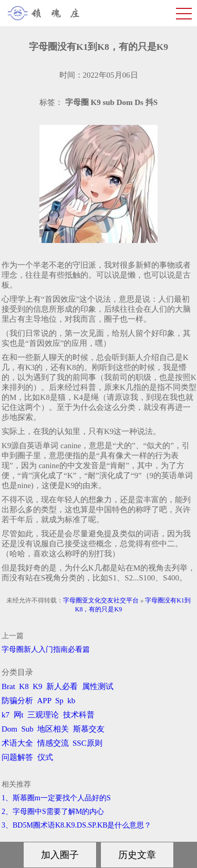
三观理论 (43, 715)
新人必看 (62, 686)
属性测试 (98, 686)
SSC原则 (87, 743)
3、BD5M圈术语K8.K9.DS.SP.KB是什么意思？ (76, 825)
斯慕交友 (89, 729)
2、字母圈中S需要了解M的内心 (53, 812)
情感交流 (53, 743)
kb (71, 701)
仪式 (45, 757)
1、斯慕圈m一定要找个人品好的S (56, 798)
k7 (6, 715)
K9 (37, 686)
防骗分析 (17, 701)
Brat (8, 686)
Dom (9, 729)
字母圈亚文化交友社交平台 (101, 600)
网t (19, 715)
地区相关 (53, 729)
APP (44, 701)
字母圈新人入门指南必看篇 (46, 649)
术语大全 (17, 743)
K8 (24, 686)
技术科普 (79, 715)
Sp (59, 701)
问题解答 (17, 757)
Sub (28, 729)
